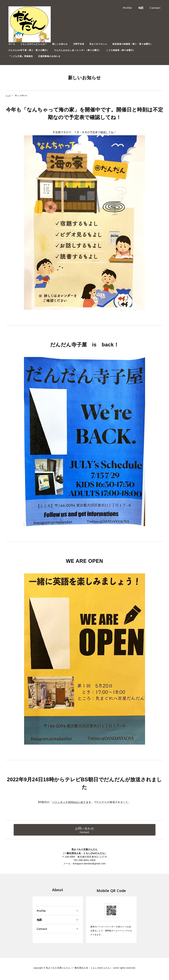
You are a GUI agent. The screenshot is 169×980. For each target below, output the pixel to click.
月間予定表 (79, 44)
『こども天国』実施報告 (21, 56)
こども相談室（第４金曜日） (121, 50)
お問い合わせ (85, 829)
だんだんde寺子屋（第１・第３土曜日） (29, 50)
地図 (141, 8)
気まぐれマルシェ (98, 44)
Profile (127, 8)
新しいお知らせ (60, 44)
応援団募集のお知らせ (49, 56)
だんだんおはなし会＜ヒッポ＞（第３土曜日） (78, 50)
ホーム (12, 44)
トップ (8, 95)
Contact (155, 8)
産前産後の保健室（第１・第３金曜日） (132, 44)
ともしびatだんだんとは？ (34, 44)
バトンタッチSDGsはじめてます (72, 802)
